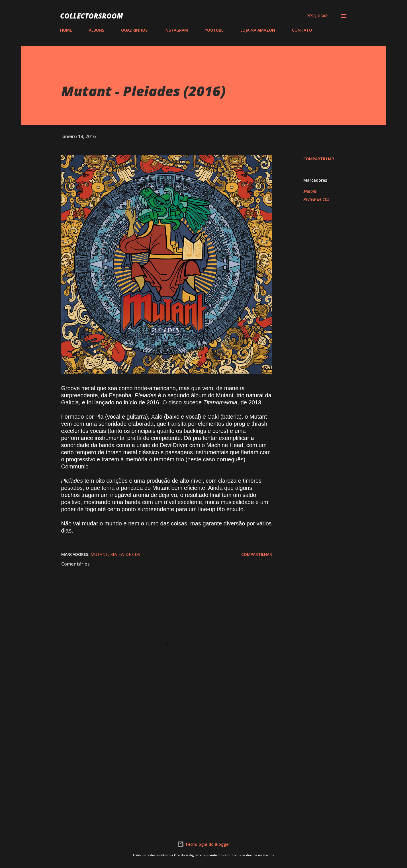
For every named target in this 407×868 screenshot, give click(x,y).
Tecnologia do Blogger (204, 844)
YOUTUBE (214, 30)
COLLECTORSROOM (92, 16)
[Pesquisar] (317, 16)
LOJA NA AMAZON (258, 30)
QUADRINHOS (134, 30)
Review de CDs (316, 199)
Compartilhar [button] (319, 159)
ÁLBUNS (97, 30)
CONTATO (302, 30)
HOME (66, 30)
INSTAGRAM (176, 30)
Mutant (310, 191)
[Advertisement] (158, 755)
